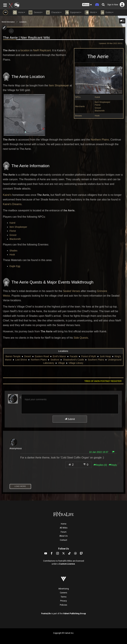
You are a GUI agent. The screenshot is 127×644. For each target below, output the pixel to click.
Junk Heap (105, 356)
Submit (70, 419)
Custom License (67, 564)
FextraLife (46, 614)
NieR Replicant (42, 50)
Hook (97, 116)
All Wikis (64, 528)
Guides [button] (107, 12)
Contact (63, 540)
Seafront (55, 360)
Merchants (80, 106)
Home (64, 524)
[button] (87, 5)
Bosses (79, 116)
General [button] (35, 12)
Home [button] (19, 12)
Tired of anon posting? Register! (103, 381)
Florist (98, 105)
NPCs (78, 97)
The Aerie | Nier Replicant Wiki (26, 37)
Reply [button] (113, 465)
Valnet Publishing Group (74, 614)
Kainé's (7, 195)
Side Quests (81, 338)
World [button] (91, 12)
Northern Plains (100, 140)
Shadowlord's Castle (74, 360)
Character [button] (54, 12)
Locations (23, 22)
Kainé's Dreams (12, 204)
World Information (8, 22)
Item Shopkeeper (103, 102)
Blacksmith (100, 111)
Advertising (64, 589)
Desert (28, 356)
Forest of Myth (89, 356)
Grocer (98, 108)
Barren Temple (13, 356)
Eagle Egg (15, 266)
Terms (64, 597)
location (25, 50)
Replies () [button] (100, 465)
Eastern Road (42, 356)
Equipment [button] (73, 12)
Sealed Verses (72, 291)
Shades (13, 251)
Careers (63, 593)
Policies (63, 605)
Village (61, 363)
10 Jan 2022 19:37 (99, 452)
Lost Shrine (21, 360)
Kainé (97, 97)
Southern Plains (96, 360)
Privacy (63, 601)
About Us (63, 536)
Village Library (76, 363)
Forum (64, 532)
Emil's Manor (59, 356)
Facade (74, 356)
